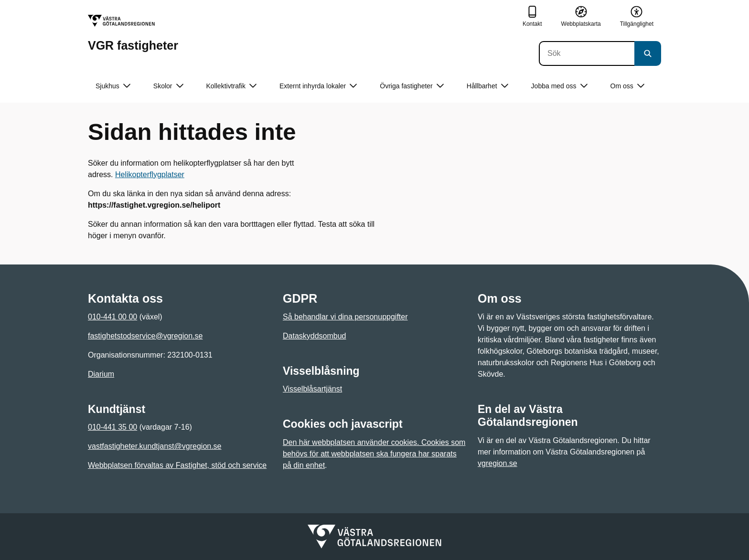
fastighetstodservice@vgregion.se (145, 336)
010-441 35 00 (112, 427)
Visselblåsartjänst (312, 389)
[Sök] (587, 53)
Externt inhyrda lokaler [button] (318, 86)
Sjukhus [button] (113, 86)
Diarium (101, 374)
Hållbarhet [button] (487, 86)
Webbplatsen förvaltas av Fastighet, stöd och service (177, 465)
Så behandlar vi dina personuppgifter (345, 317)
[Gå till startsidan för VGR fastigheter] (133, 33)
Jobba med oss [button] (559, 86)
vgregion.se (498, 463)
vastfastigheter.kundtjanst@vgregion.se (155, 446)
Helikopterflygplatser (150, 174)
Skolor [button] (168, 86)
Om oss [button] (627, 86)
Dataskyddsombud (315, 336)
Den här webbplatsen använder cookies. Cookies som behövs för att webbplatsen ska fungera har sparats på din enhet (374, 454)
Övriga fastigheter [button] (412, 86)
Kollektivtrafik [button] (231, 86)
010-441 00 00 (112, 317)
